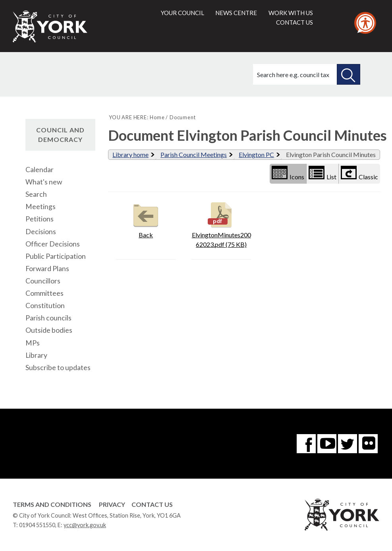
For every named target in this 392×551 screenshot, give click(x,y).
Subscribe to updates (58, 368)
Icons (288, 173)
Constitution (45, 306)
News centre (236, 13)
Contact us (294, 22)
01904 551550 (37, 525)
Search (36, 194)
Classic (359, 173)
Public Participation (56, 256)
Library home (130, 154)
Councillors (43, 281)
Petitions (40, 219)
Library (36, 355)
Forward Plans (47, 269)
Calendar (40, 170)
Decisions (41, 232)
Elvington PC (256, 154)
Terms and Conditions (52, 504)
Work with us (291, 13)
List (322, 173)
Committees (44, 293)
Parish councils (48, 318)
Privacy (112, 504)
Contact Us (152, 504)
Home (157, 117)
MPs (33, 343)
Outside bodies (49, 330)
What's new (44, 182)
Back (146, 219)
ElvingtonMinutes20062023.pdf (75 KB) (221, 224)
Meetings (41, 207)
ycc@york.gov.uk (85, 525)
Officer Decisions (53, 244)
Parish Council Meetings (194, 154)
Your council (182, 13)
